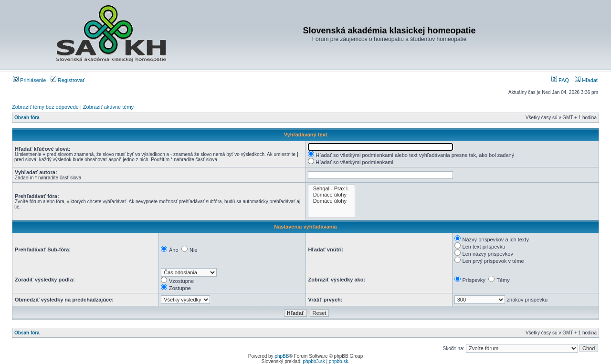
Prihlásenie (29, 80)
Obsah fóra (27, 118)
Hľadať (586, 80)
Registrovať (68, 80)
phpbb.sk (339, 361)
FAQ (560, 80)
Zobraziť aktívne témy (108, 107)
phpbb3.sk (314, 361)
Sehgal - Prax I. (332, 189)
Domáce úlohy (332, 195)
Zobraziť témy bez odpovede (45, 107)
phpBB (282, 356)
